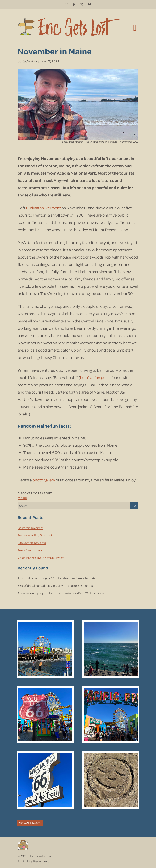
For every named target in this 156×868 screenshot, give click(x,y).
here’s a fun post (94, 377)
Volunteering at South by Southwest (41, 558)
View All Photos (30, 823)
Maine (22, 498)
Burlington (35, 208)
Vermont (53, 208)
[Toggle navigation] (135, 27)
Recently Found (33, 568)
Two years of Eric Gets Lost (35, 535)
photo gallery (44, 480)
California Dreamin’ (30, 528)
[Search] (134, 506)
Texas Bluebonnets (30, 550)
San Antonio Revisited (32, 543)
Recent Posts (31, 517)
